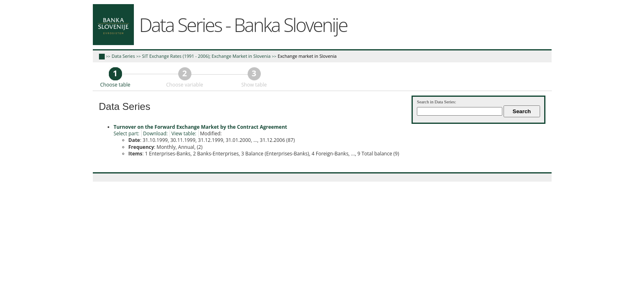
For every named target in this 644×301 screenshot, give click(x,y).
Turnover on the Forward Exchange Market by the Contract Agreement (201, 127)
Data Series (123, 56)
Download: (155, 133)
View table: (184, 133)
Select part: (127, 133)
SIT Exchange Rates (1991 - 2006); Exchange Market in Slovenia (206, 56)
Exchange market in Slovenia (307, 56)
